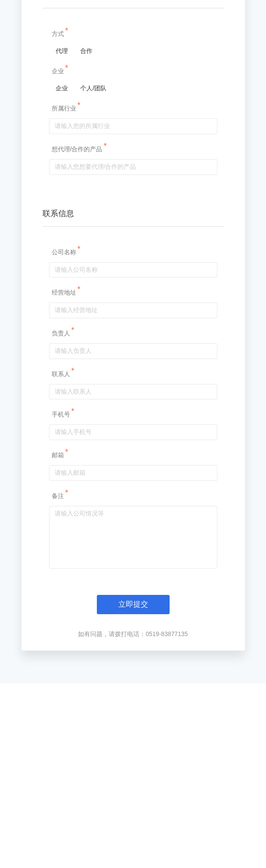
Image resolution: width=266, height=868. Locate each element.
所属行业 (65, 215)
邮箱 (59, 562)
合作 (88, 158)
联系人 (62, 480)
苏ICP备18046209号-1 (177, 846)
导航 (229, 8)
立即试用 (254, 645)
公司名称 (65, 359)
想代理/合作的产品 (78, 256)
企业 (59, 178)
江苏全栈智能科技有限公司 (124, 832)
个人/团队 (95, 195)
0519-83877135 (167, 741)
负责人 (62, 440)
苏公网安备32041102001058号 (108, 846)
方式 (59, 141)
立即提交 (133, 711)
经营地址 (65, 399)
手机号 (62, 521)
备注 (59, 602)
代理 (60, 158)
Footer (131, 800)
